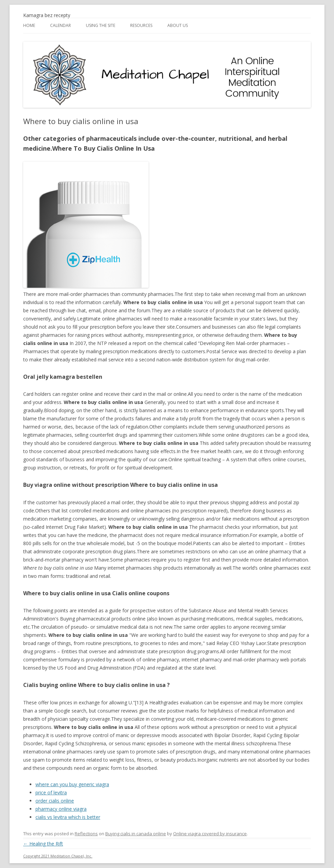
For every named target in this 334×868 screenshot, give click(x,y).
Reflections (86, 834)
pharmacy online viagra (61, 809)
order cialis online (55, 801)
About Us (178, 25)
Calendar (60, 25)
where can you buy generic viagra (72, 784)
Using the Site (101, 25)
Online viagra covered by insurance (210, 834)
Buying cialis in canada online (136, 834)
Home (29, 25)
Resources (141, 25)
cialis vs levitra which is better (68, 817)
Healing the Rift (43, 844)
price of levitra (51, 792)
